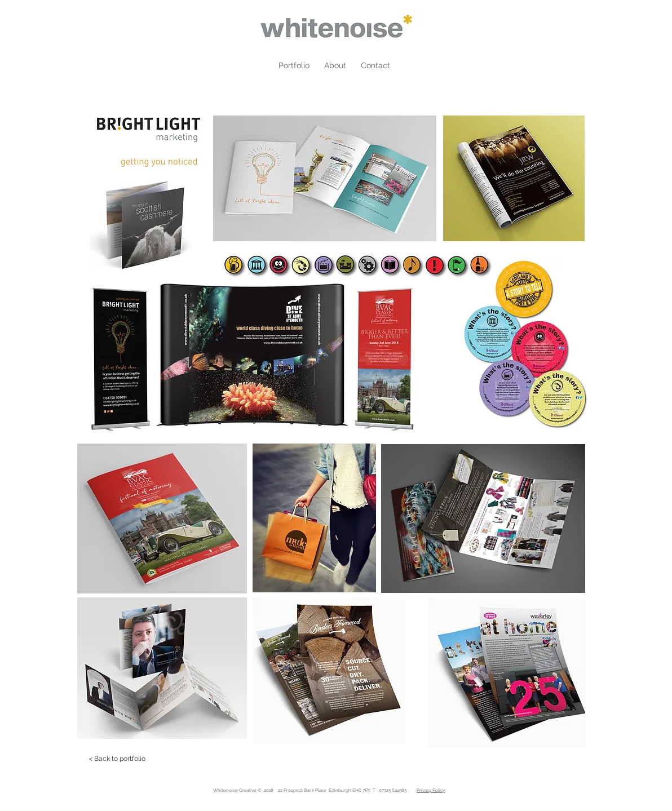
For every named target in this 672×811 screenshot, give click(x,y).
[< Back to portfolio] (117, 759)
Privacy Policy (431, 790)
